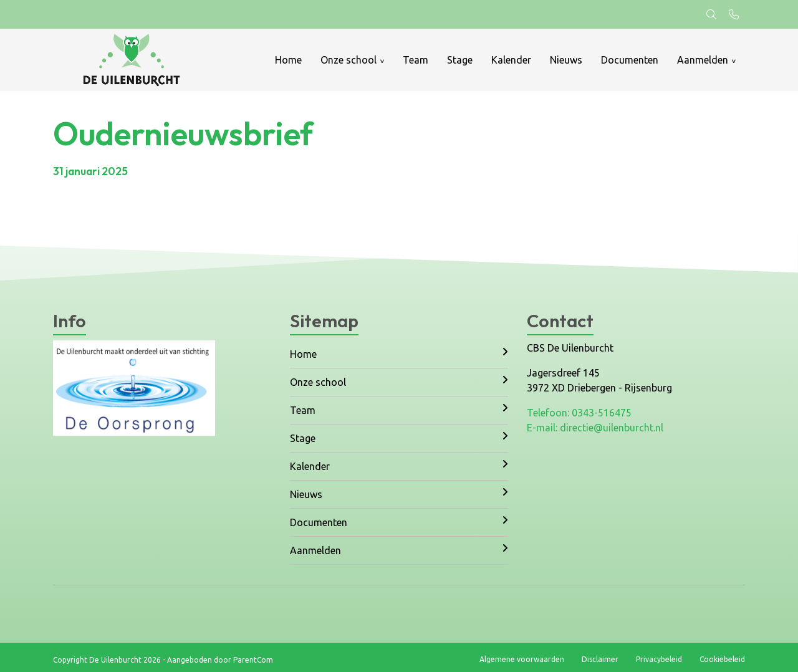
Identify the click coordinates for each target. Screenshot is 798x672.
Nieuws (566, 60)
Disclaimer (600, 659)
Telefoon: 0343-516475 (579, 413)
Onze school (349, 60)
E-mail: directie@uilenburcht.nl (595, 428)
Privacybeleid (659, 659)
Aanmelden (703, 60)
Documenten (630, 60)
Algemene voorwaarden (522, 659)
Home (288, 60)
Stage (460, 60)
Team (416, 60)
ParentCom (253, 660)
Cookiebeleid (722, 659)
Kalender (511, 60)
